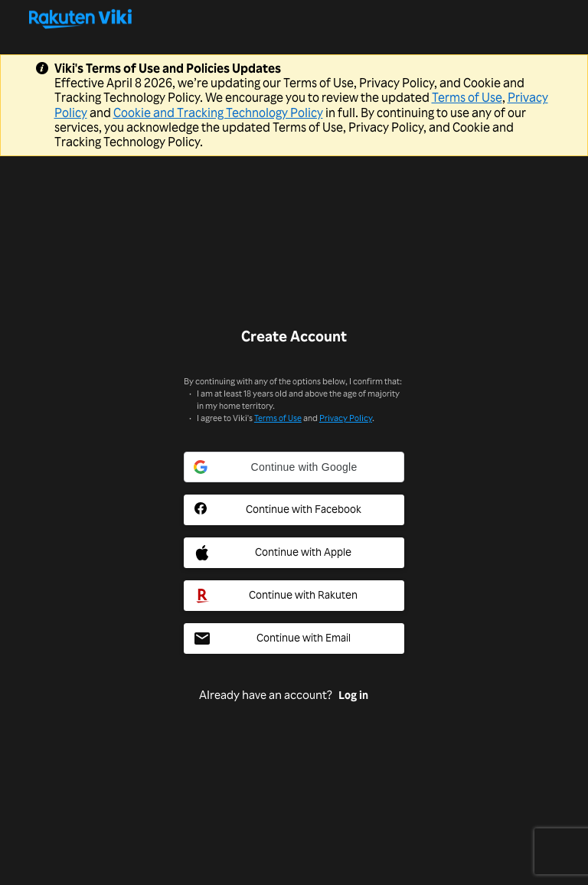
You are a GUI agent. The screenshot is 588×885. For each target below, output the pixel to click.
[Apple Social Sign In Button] (294, 553)
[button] (294, 467)
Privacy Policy (346, 418)
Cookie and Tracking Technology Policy (218, 113)
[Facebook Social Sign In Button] (294, 510)
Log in (353, 695)
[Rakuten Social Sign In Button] (294, 596)
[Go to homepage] (294, 18)
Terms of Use (467, 97)
